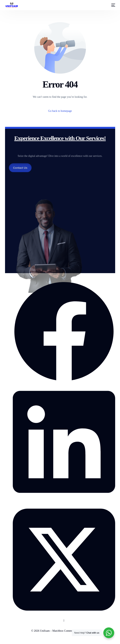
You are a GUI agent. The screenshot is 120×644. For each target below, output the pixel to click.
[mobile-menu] (112, 5)
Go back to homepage (60, 111)
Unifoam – (46, 631)
